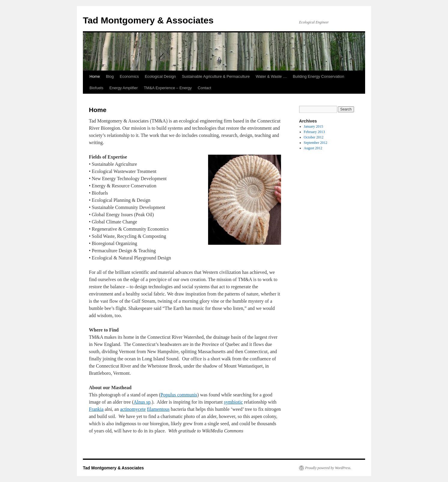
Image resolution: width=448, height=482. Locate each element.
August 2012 (313, 148)
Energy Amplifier (124, 88)
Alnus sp (142, 402)
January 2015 (313, 126)
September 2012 (316, 143)
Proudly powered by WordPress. (328, 468)
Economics (129, 76)
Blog (110, 76)
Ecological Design (160, 76)
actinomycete (133, 409)
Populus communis (179, 395)
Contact (205, 88)
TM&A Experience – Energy (168, 88)
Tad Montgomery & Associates (148, 20)
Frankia (96, 409)
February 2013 (314, 132)
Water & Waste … (271, 76)
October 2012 (314, 137)
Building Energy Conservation (318, 76)
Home (95, 76)
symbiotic (233, 402)
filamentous (158, 409)
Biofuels (96, 88)
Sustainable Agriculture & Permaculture (216, 76)
